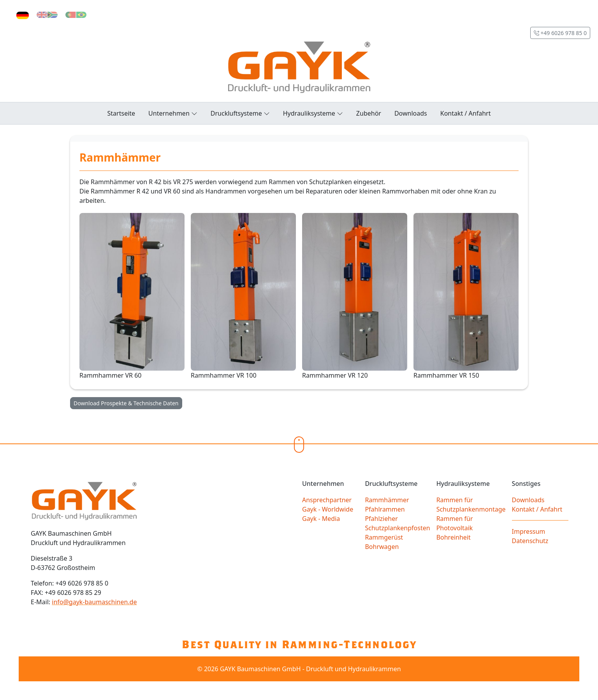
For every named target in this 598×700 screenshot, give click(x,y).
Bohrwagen (382, 547)
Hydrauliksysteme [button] (313, 113)
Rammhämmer (387, 500)
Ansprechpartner (327, 500)
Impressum (529, 531)
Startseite (121, 113)
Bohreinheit (454, 537)
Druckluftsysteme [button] (240, 113)
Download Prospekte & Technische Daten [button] (126, 403)
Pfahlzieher (381, 519)
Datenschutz (530, 541)
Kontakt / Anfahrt (466, 113)
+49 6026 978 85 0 (560, 33)
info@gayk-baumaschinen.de (94, 602)
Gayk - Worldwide (328, 509)
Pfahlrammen (385, 509)
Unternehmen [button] (173, 113)
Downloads (411, 113)
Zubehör (369, 113)
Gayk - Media (321, 519)
